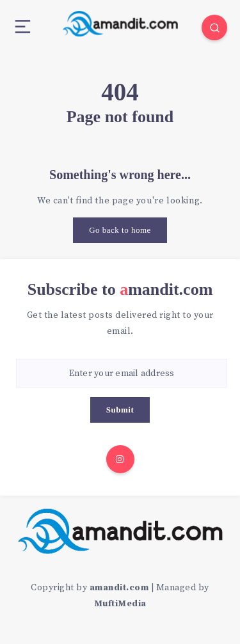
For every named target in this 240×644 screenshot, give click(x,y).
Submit (120, 410)
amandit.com (119, 588)
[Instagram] (120, 459)
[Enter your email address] (122, 373)
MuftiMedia (120, 604)
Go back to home (120, 230)
